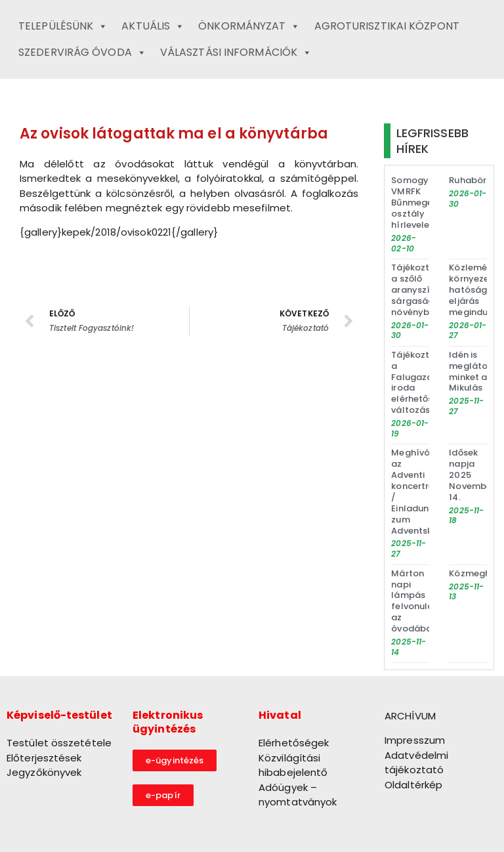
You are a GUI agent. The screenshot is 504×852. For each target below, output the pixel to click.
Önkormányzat (249, 26)
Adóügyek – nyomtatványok (298, 795)
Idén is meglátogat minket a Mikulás (476, 372)
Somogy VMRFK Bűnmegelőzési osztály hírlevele (424, 202)
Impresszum (415, 740)
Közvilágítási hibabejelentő (293, 765)
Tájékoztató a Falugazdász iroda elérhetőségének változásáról (428, 382)
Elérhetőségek (294, 743)
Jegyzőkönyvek (44, 772)
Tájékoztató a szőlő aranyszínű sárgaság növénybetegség (428, 290)
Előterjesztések (44, 758)
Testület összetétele (59, 743)
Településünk (63, 26)
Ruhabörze (472, 180)
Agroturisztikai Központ (387, 26)
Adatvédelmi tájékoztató (416, 763)
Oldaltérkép (413, 785)
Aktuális (153, 26)
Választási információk (236, 53)
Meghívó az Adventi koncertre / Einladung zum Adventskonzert (426, 491)
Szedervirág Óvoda (82, 53)
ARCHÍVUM (410, 716)
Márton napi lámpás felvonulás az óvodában (414, 601)
